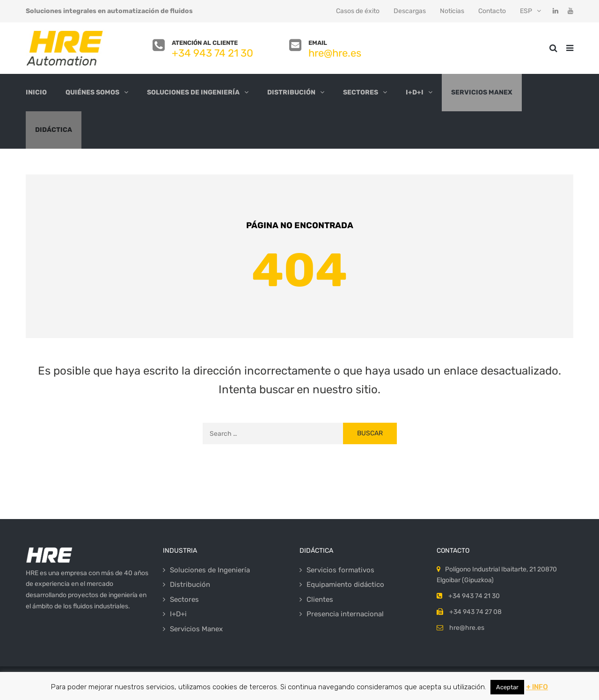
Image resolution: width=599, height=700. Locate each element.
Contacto (492, 11)
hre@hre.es (335, 53)
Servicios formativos (340, 570)
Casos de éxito (358, 11)
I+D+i (415, 92)
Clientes (320, 599)
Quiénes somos (92, 92)
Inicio (36, 92)
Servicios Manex (482, 92)
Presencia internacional (345, 614)
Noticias (452, 11)
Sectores (361, 92)
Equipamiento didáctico (345, 585)
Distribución (291, 92)
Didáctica (54, 130)
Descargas (410, 11)
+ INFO (537, 687)
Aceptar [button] (507, 687)
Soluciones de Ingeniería (193, 92)
